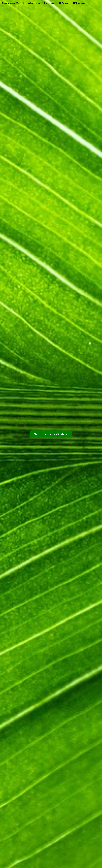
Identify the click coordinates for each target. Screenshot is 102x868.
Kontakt (64, 3)
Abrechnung (79, 3)
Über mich (49, 3)
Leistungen (34, 3)
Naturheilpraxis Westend (13, 3)
